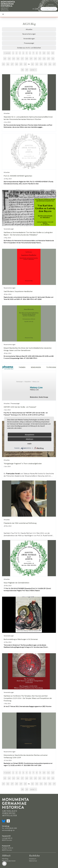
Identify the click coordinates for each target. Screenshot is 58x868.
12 (53, 53)
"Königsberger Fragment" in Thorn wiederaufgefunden (23, 464)
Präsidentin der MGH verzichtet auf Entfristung (20, 523)
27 (12, 64)
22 (44, 59)
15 (14, 59)
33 (37, 64)
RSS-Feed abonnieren (9, 861)
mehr (29, 444)
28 (17, 64)
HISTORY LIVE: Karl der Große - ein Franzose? (20, 407)
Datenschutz (33, 861)
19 (31, 59)
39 (27, 70)
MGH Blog (5, 859)
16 (18, 59)
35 (46, 64)
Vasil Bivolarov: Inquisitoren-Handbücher (18, 291)
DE (37, 9)
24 (53, 59)
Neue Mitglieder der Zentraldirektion (16, 583)
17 (22, 59)
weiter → (33, 70)
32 (32, 64)
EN (34, 9)
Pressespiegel (29, 43)
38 (22, 70)
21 (40, 59)
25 (3, 64)
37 (54, 64)
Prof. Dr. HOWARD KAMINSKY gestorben (18, 176)
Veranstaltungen (29, 39)
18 (27, 59)
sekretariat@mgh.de (8, 830)
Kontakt (4, 863)
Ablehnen (29, 439)
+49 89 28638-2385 (11, 828)
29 (21, 64)
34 (41, 64)
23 (48, 59)
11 (48, 53)
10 (44, 53)
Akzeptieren (29, 435)
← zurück (7, 53)
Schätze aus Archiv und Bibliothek (29, 48)
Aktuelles (29, 29)
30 (25, 64)
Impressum (33, 859)
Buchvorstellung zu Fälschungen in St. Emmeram (21, 639)
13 (5, 59)
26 (8, 64)
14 (9, 59)
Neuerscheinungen (29, 34)
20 (35, 59)
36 (50, 64)
